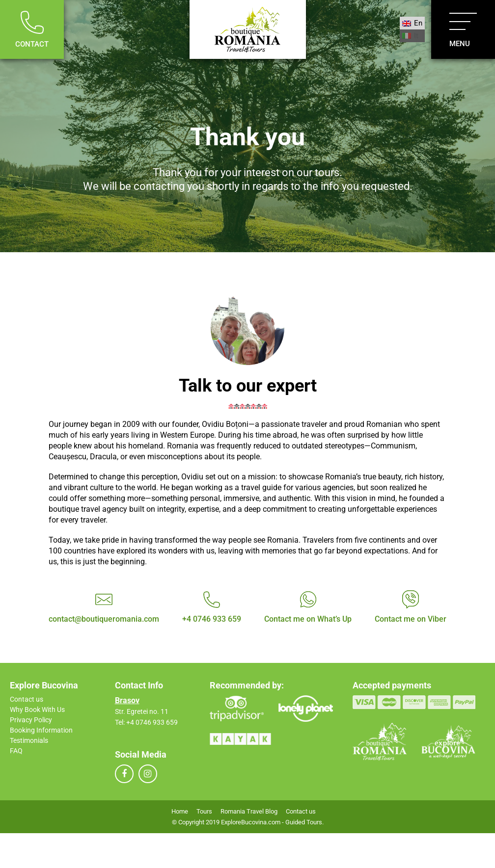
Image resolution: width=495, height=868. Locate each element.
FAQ (16, 751)
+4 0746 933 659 (212, 619)
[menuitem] (412, 23)
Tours (204, 811)
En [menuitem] (418, 23)
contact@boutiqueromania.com (104, 619)
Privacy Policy (31, 720)
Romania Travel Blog (249, 811)
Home (180, 811)
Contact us (27, 699)
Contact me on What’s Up (308, 619)
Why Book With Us (37, 710)
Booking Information (41, 730)
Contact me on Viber (411, 619)
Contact (32, 30)
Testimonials (29, 740)
